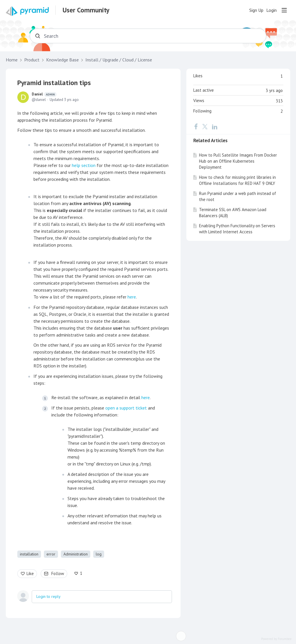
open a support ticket (126, 408)
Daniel (44, 94)
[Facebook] (196, 126)
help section (84, 165)
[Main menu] (284, 10)
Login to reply (48, 596)
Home (12, 60)
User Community (86, 10)
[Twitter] (205, 126)
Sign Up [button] (256, 10)
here (132, 297)
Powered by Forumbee (276, 639)
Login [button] (271, 10)
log (99, 554)
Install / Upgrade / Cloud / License (119, 60)
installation (29, 554)
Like (30, 573)
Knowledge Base (62, 60)
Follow (58, 573)
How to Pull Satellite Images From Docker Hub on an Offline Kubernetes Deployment (238, 161)
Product (32, 60)
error (51, 554)
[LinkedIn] (215, 126)
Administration (76, 554)
